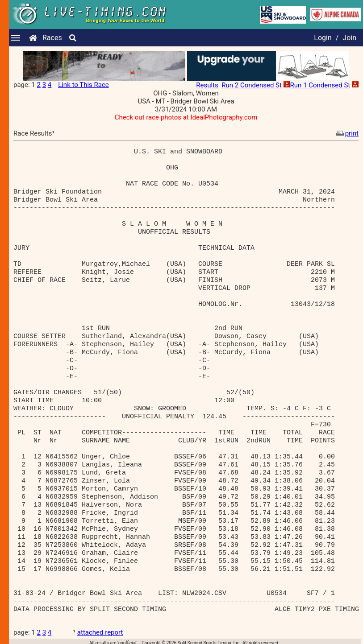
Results (207, 85)
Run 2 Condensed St (252, 85)
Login (323, 38)
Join (349, 38)
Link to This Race (83, 85)
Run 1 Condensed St (320, 85)
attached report (100, 632)
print (346, 133)
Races (52, 38)
